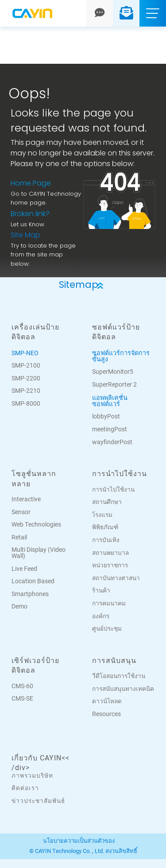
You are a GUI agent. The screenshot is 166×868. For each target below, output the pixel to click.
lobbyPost (106, 416)
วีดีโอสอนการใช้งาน (119, 676)
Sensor (21, 512)
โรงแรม (102, 515)
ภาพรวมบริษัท (32, 775)
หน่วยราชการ (110, 565)
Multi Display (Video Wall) (39, 553)
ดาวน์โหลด (107, 701)
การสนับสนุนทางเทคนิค (123, 689)
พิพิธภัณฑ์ (105, 527)
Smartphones (30, 594)
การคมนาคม (109, 603)
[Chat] (100, 13)
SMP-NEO (25, 353)
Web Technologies (36, 524)
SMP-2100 (26, 365)
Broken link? (30, 214)
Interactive (26, 499)
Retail (19, 537)
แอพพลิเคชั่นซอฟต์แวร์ (110, 401)
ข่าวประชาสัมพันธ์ (38, 801)
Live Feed (24, 569)
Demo (19, 606)
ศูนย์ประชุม (107, 628)
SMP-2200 (26, 378)
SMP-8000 (26, 403)
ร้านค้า (101, 590)
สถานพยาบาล (110, 553)
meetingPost (110, 429)
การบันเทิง (106, 540)
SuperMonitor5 (113, 372)
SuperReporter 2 (114, 384)
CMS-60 (22, 686)
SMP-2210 (26, 391)
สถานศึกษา (107, 502)
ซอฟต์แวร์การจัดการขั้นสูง (121, 356)
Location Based (33, 581)
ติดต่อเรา (25, 788)
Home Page (31, 184)
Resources (106, 714)
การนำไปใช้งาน (113, 489)
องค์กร (101, 616)
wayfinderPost (112, 442)
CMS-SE (22, 698)
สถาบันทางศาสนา (116, 578)
